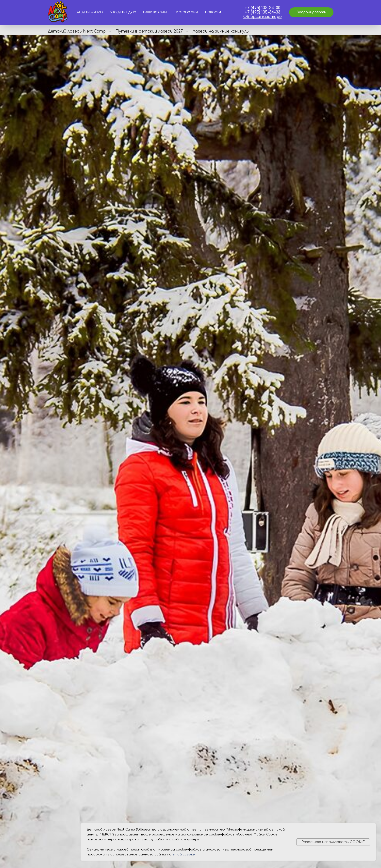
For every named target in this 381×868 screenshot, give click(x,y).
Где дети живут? (89, 12)
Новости (213, 12)
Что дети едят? (123, 12)
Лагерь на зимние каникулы (221, 31)
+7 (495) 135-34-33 (263, 12)
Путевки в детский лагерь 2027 (149, 31)
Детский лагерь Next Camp (77, 31)
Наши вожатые (156, 12)
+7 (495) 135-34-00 (263, 8)
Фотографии (187, 12)
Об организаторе (263, 17)
